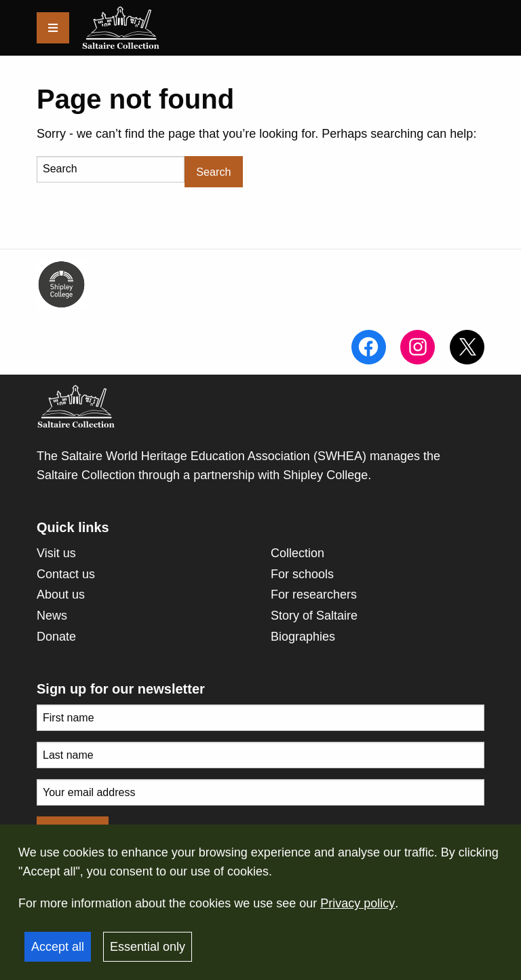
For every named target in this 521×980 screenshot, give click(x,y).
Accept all (58, 947)
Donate (56, 637)
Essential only (148, 947)
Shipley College (325, 475)
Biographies (303, 637)
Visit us (56, 553)
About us (61, 595)
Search (213, 172)
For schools (302, 574)
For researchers (314, 595)
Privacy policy (358, 903)
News (52, 616)
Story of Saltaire (314, 616)
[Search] (111, 169)
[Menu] (53, 28)
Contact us (66, 574)
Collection (297, 553)
